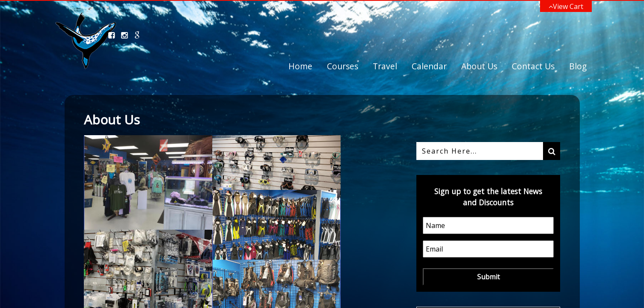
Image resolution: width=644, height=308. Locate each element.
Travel (385, 66)
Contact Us (533, 66)
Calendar (429, 66)
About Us (479, 66)
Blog (578, 66)
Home (300, 66)
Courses (343, 66)
